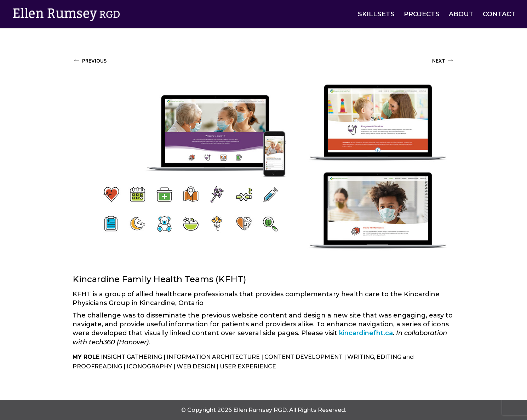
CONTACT (499, 15)
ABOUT (461, 15)
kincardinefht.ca (366, 333)
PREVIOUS (90, 60)
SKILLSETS (376, 15)
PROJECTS (422, 15)
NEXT (443, 60)
